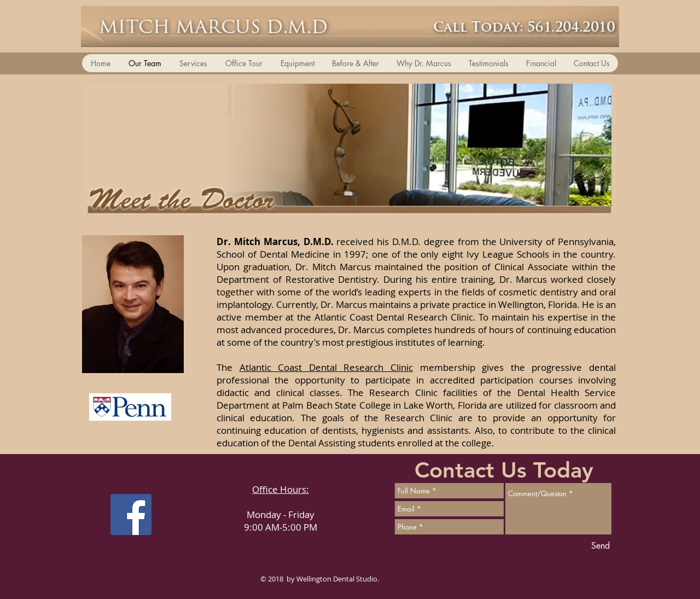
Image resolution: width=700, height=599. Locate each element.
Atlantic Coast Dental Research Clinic (326, 367)
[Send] (600, 546)
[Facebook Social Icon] (131, 514)
